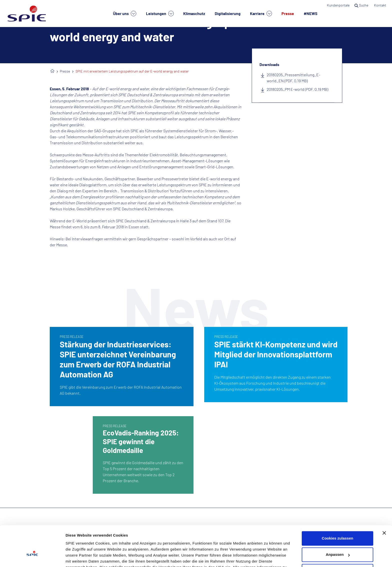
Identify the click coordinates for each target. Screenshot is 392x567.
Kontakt (380, 5)
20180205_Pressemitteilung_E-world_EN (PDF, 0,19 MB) (293, 78)
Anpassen (338, 525)
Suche (362, 5)
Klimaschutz (194, 13)
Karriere (261, 14)
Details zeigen (78, 557)
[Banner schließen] (384, 503)
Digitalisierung (228, 13)
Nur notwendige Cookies (337, 541)
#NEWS (311, 13)
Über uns (125, 14)
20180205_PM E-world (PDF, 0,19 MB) (297, 89)
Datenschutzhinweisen (142, 543)
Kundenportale (338, 5)
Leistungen (160, 14)
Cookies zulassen (337, 508)
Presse (288, 13)
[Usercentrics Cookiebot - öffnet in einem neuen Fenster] (32, 557)
